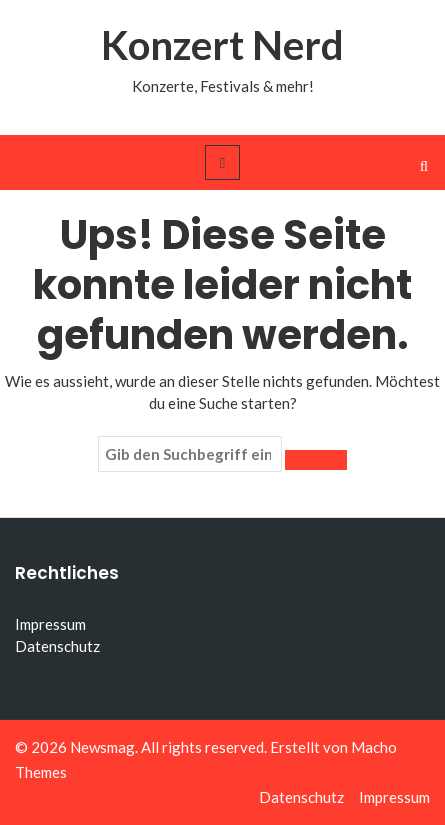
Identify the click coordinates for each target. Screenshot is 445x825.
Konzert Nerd (222, 45)
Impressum (50, 624)
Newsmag (102, 747)
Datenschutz (57, 646)
